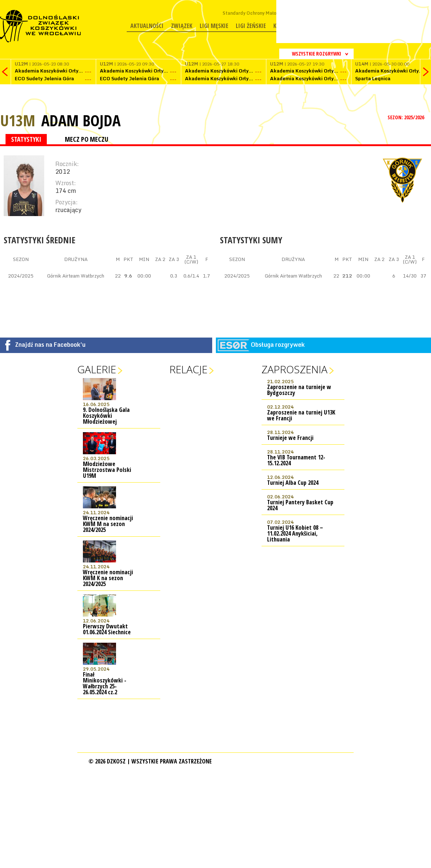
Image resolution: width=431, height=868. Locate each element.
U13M (18, 120)
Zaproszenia (295, 369)
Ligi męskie (214, 26)
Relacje (188, 369)
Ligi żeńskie (251, 26)
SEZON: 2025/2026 (407, 117)
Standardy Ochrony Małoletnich (257, 13)
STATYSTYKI (26, 139)
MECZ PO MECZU (87, 139)
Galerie (97, 369)
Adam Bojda (81, 120)
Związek (182, 26)
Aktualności (147, 26)
